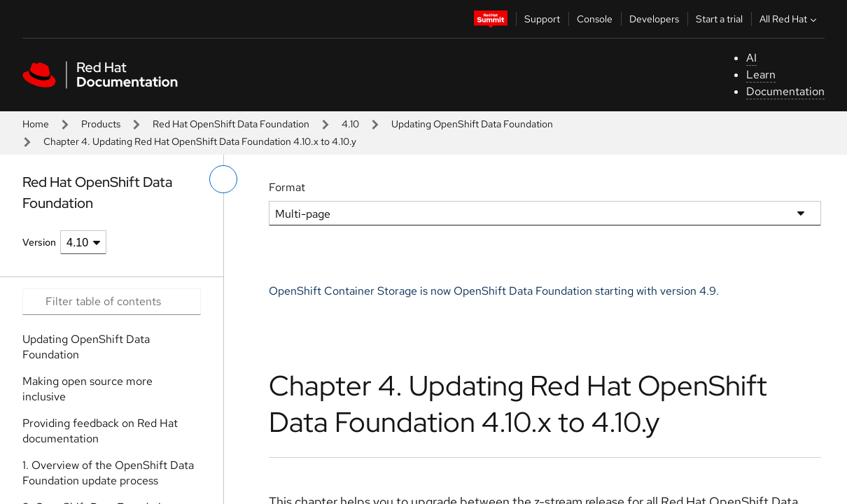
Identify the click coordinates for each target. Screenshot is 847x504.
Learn (761, 75)
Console (595, 19)
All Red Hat (790, 19)
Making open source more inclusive (87, 389)
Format (287, 187)
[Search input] (112, 302)
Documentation (785, 91)
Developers (654, 19)
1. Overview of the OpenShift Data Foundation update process (108, 473)
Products (101, 124)
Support (542, 19)
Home (36, 124)
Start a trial (719, 19)
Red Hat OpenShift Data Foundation (231, 124)
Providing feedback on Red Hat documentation (100, 431)
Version (39, 242)
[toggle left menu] (223, 179)
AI (751, 58)
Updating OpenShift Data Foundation (472, 124)
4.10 (350, 124)
